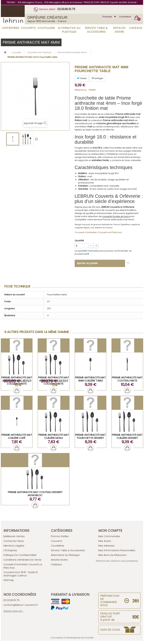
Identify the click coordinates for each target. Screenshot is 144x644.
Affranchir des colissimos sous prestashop (117, 561)
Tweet (82, 78)
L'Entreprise (11, 28)
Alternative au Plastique (69, 30)
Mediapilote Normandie (80, 638)
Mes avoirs (105, 541)
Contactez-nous (14, 541)
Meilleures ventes (14, 536)
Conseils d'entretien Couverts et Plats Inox (98, 232)
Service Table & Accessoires (96, 30)
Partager (97, 78)
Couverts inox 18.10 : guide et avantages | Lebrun (21, 574)
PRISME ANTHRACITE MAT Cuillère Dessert (127, 436)
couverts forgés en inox (116, 216)
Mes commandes (109, 536)
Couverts (28, 28)
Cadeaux (136, 28)
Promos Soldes (60, 536)
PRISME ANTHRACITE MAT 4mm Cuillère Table (90, 379)
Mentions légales (14, 546)
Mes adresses (106, 546)
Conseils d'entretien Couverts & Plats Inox (23, 566)
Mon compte (110, 531)
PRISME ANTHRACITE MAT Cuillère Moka (54, 436)
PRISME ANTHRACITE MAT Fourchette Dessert (90, 436)
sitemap (9, 580)
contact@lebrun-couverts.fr (21, 605)
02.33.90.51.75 (66, 9)
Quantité (79, 241)
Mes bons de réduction (112, 555)
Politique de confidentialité (20, 555)
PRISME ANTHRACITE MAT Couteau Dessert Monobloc (35, 494)
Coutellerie (46, 28)
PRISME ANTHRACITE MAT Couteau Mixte (127, 379)
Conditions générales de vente (22, 560)
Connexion (125, 17)
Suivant (36, 139)
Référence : (81, 90)
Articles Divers (119, 30)
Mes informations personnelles (117, 550)
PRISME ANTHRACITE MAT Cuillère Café (17, 436)
